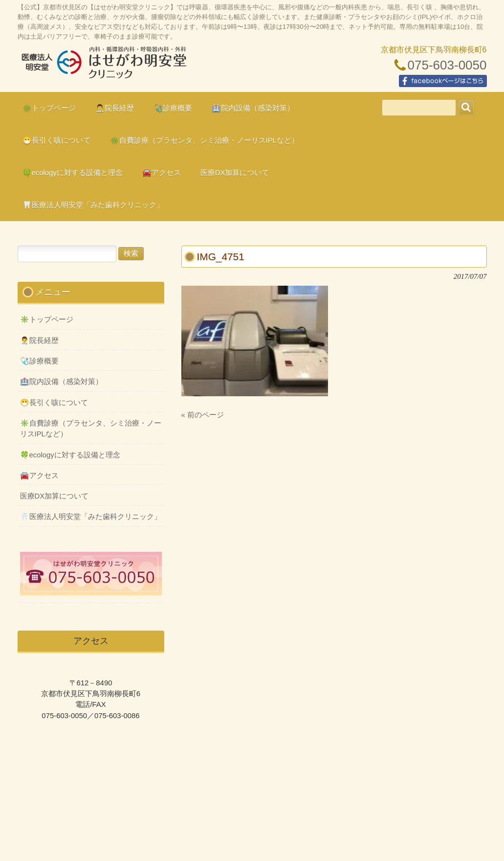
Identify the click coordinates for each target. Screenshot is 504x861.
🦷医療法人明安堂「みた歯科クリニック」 (91, 517)
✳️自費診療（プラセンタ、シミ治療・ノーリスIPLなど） (91, 429)
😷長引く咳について (54, 403)
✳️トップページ (47, 319)
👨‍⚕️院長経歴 (39, 340)
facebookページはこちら (443, 81)
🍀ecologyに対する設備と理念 (70, 455)
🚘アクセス (39, 476)
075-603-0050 (447, 65)
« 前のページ (203, 415)
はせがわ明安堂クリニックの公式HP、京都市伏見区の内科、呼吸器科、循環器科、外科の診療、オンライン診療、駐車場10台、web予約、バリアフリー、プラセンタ (103, 67)
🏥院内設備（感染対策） (61, 382)
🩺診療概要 (39, 361)
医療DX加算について (55, 496)
